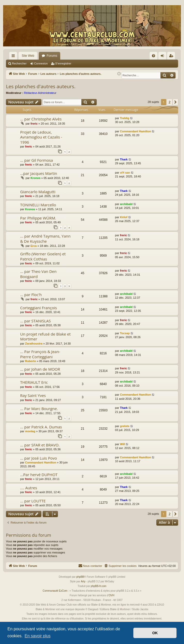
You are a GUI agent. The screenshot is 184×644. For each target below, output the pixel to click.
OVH (112, 595)
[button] (175, 102)
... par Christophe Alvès (41, 119)
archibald (126, 204)
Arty (83, 581)
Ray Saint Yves (33, 395)
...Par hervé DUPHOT (39, 475)
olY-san (125, 173)
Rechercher (19, 63)
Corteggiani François (39, 308)
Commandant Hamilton (135, 131)
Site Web (28, 56)
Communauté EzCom (55, 591)
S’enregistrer (63, 63)
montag (30, 431)
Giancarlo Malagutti (38, 192)
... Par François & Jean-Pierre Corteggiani (40, 354)
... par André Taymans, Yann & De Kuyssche (45, 238)
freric (34, 124)
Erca (34, 246)
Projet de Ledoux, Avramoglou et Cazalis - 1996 (41, 137)
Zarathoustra (34, 344)
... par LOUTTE (33, 501)
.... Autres (29, 488)
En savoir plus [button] (38, 636)
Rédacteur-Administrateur (40, 93)
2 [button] (170, 102)
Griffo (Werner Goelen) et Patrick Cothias (43, 256)
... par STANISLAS (35, 321)
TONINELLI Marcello (38, 205)
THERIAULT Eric (34, 382)
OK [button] (155, 633)
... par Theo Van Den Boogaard (38, 274)
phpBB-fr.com (99, 586)
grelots (125, 426)
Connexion (41, 63)
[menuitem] (154, 56)
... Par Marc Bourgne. (39, 409)
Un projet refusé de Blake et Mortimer (45, 336)
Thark (124, 159)
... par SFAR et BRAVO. (40, 445)
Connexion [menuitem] (163, 57)
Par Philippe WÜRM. (38, 218)
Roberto (30, 361)
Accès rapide (14, 57)
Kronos (36, 178)
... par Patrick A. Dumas (41, 427)
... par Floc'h (31, 295)
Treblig (125, 118)
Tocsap (125, 333)
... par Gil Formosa (37, 160)
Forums (52, 56)
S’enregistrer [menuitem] (172, 57)
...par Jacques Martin (39, 173)
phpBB (80, 577)
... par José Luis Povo (39, 458)
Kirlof (124, 217)
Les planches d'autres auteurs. (41, 86)
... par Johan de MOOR (40, 369)
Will (122, 444)
